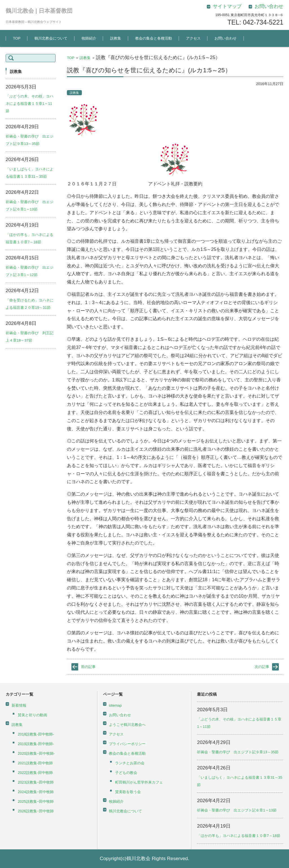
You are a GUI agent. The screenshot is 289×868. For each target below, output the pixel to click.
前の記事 (88, 667)
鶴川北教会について (51, 38)
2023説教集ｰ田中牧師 (36, 782)
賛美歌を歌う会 (128, 792)
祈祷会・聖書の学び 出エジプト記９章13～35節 (238, 752)
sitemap (115, 705)
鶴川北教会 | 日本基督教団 (39, 11)
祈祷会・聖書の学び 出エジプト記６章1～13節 (237, 810)
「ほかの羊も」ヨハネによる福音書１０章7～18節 (239, 836)
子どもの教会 (126, 773)
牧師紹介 (89, 38)
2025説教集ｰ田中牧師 (36, 801)
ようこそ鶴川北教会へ (127, 725)
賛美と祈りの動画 (32, 715)
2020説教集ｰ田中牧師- (36, 753)
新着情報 (19, 705)
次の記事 (262, 667)
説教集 (116, 38)
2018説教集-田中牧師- (36, 734)
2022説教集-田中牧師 (35, 773)
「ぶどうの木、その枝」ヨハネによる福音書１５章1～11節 (29, 104)
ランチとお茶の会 (130, 763)
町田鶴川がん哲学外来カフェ (139, 782)
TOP (17, 38)
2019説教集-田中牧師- (36, 744)
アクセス (193, 38)
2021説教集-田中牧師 (35, 763)
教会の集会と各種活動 (154, 38)
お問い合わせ (225, 38)
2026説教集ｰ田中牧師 (36, 811)
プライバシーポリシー (127, 744)
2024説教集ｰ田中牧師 (36, 792)
